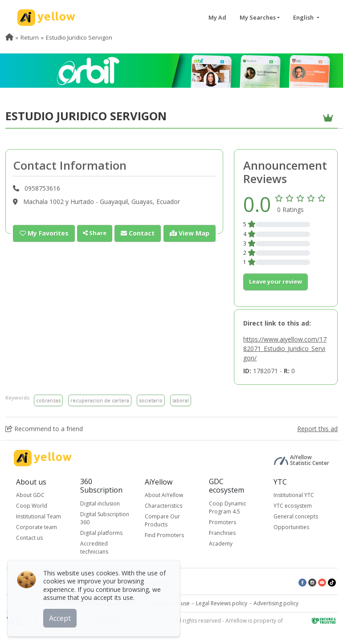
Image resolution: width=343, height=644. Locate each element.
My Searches (258, 17)
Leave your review (276, 281)
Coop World (32, 506)
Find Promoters (164, 535)
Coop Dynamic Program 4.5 (228, 507)
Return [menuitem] (30, 37)
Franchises (222, 533)
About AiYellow (164, 495)
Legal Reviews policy (222, 603)
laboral (181, 400)
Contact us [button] (29, 538)
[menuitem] (9, 37)
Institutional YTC (294, 495)
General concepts (296, 516)
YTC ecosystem (293, 506)
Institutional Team (39, 516)
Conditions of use (167, 603)
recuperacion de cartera (100, 400)
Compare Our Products (162, 520)
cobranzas (48, 400)
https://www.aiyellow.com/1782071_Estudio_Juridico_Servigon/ (285, 348)
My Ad (217, 17)
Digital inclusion (100, 503)
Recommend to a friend (44, 429)
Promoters (223, 522)
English (304, 17)
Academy (221, 544)
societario (151, 400)
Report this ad (317, 429)
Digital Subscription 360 (105, 518)
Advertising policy (276, 603)
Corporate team (37, 527)
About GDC (30, 495)
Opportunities (291, 527)
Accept (61, 617)
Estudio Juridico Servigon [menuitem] (79, 37)
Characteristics (163, 506)
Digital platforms (101, 533)
